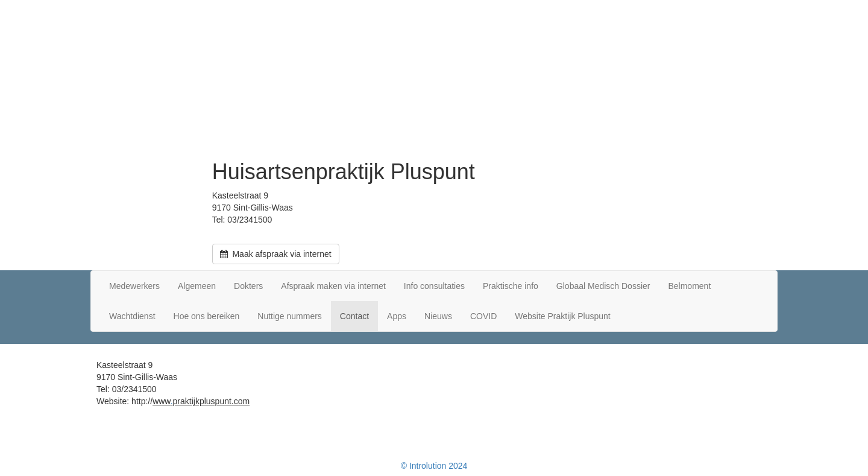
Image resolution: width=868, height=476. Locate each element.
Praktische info (511, 286)
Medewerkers (134, 286)
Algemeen (197, 286)
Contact (354, 316)
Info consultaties (434, 286)
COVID (483, 316)
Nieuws (438, 316)
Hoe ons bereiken (207, 316)
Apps (397, 316)
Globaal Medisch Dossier (603, 286)
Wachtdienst (132, 316)
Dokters (248, 286)
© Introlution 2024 (434, 466)
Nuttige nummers (290, 316)
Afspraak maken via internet (333, 286)
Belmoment (689, 286)
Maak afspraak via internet (276, 254)
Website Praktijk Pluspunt (562, 316)
